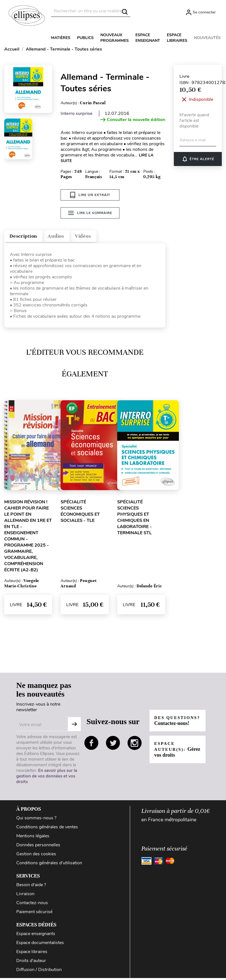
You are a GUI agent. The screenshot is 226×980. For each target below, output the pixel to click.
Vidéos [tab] (106, 236)
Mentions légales (33, 838)
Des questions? (173, 723)
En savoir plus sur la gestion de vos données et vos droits (47, 778)
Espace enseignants (36, 936)
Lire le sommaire (90, 215)
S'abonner (74, 726)
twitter (113, 745)
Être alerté (198, 159)
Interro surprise (77, 113)
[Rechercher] (91, 11)
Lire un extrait (90, 195)
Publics (85, 38)
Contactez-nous (32, 905)
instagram (135, 745)
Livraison (25, 896)
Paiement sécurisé (34, 914)
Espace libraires (177, 38)
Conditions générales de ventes (47, 829)
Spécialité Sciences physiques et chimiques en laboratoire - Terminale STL (134, 519)
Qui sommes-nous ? (36, 820)
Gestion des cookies (36, 856)
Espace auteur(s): (172, 754)
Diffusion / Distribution (39, 972)
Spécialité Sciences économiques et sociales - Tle (80, 513)
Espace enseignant (148, 38)
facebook (91, 745)
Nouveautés (207, 38)
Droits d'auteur (31, 963)
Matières (61, 38)
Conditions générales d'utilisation (49, 865)
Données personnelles (38, 847)
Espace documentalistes (40, 945)
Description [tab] (29, 236)
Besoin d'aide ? (31, 887)
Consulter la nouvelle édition (133, 120)
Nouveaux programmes (115, 38)
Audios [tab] (71, 236)
